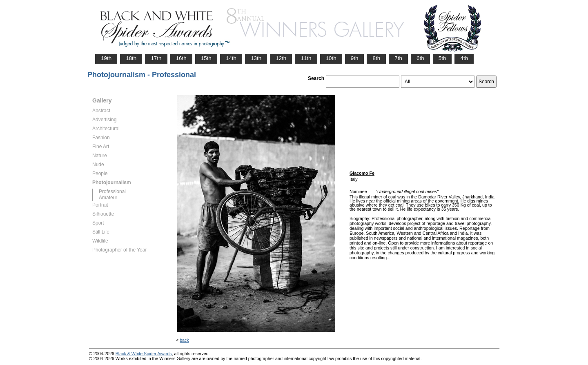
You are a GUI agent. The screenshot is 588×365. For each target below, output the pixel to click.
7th (398, 58)
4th (464, 58)
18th (131, 58)
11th (306, 58)
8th (376, 58)
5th (442, 58)
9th (355, 58)
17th (156, 58)
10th (331, 58)
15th (206, 58)
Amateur (108, 198)
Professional (112, 191)
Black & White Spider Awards (144, 354)
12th (281, 58)
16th (181, 58)
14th (231, 58)
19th (106, 58)
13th (256, 58)
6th (420, 58)
